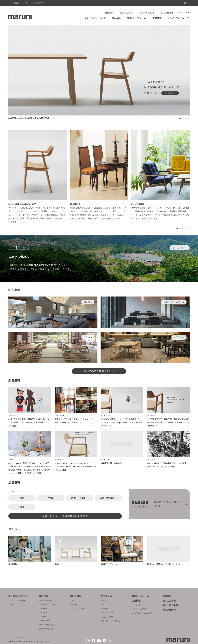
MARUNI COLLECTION (50, 604)
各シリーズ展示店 (140, 609)
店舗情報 (157, 18)
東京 (22, 498)
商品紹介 (117, 18)
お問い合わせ (167, 13)
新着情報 (109, 13)
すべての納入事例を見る (98, 371)
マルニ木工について (95, 18)
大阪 (51, 498)
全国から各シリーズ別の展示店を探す (64, 516)
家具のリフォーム (137, 18)
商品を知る (106, 596)
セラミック (74, 604)
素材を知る (76, 596)
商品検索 (44, 596)
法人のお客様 (126, 13)
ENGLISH (185, 13)
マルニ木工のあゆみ (18, 600)
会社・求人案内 (147, 13)
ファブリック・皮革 (78, 609)
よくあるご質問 (107, 617)
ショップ (137, 605)
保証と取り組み (107, 613)
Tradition (44, 608)
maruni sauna (46, 621)
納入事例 (104, 609)
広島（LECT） (80, 498)
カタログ (104, 600)
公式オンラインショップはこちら (29, 3)
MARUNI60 (45, 612)
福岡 (22, 507)
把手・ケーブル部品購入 (110, 621)
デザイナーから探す (47, 629)
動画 (103, 604)
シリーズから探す (46, 600)
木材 (72, 600)
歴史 (12, 604)
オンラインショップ (178, 18)
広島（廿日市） (108, 498)
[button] (180, 119)
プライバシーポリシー (17, 637)
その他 (44, 617)
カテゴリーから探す (47, 625)
